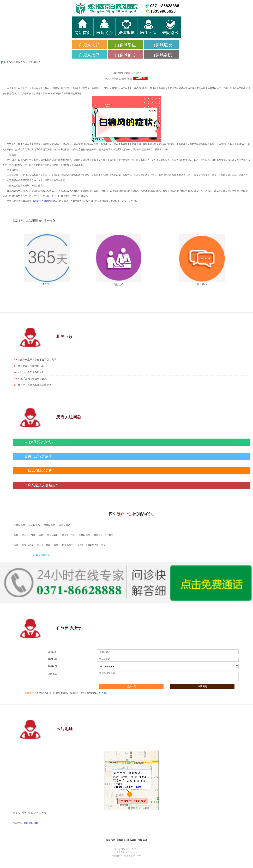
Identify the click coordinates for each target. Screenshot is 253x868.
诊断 (80, 545)
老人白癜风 (34, 525)
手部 (73, 535)
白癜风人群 (89, 45)
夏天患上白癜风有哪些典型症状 (35, 385)
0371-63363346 (31, 823)
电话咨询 (132, 840)
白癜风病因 (91, 545)
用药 (39, 545)
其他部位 (109, 535)
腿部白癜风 (53, 535)
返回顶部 (111, 840)
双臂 (64, 535)
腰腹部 (97, 535)
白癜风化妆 (28, 545)
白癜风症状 (162, 45)
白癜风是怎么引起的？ (42, 485)
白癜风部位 (125, 45)
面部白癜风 (84, 535)
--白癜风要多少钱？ (39, 442)
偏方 (48, 545)
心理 (16, 545)
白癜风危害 (68, 545)
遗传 (103, 545)
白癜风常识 (162, 55)
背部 (24, 535)
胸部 (33, 535)
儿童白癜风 (65, 525)
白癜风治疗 (89, 55)
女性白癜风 (49, 525)
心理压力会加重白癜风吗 (31, 372)
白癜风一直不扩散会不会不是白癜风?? (38, 360)
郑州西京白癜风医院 (15, 62)
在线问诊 (121, 840)
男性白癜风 (19, 525)
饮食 (56, 545)
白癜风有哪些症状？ (40, 471)
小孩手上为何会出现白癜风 (32, 379)
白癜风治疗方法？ (38, 456)
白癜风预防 (125, 55)
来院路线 (142, 840)
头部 (16, 535)
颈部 (41, 535)
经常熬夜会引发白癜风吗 (31, 366)
